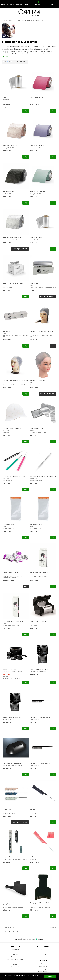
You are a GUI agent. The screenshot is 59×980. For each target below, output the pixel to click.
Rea (16, 962)
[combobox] (22, 62)
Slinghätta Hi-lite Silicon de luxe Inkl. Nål (16, 381)
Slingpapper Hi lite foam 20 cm (40, 572)
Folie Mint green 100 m (37, 192)
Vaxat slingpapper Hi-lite (11, 572)
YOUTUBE (43, 954)
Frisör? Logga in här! (22, 5)
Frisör (16, 969)
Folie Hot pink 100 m (37, 98)
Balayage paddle (9, 903)
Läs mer (5, 56)
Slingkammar (7, 809)
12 (4, 62)
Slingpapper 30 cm (37, 524)
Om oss (43, 964)
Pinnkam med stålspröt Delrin (40, 717)
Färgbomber (16, 949)
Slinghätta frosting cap (38, 381)
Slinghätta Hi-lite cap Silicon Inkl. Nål (42, 331)
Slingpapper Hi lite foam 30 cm (13, 621)
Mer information (26, 977)
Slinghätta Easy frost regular (12, 428)
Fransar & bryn (16, 957)
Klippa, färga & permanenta (16, 20)
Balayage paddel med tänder (40, 903)
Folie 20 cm (34, 283)
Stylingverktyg (16, 964)
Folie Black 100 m (8, 192)
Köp (26, 111)
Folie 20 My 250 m (36, 237)
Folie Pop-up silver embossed (13, 283)
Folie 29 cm (7, 331)
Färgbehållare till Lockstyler (39, 669)
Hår (16, 952)
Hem (4, 20)
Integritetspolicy (43, 971)
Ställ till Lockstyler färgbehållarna (14, 763)
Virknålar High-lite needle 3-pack (14, 476)
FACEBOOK (43, 949)
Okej (50, 976)
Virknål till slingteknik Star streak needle (43, 476)
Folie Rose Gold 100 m (10, 146)
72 (12, 62)
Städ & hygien (16, 967)
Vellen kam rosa (36, 857)
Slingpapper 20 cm (9, 524)
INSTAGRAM (43, 952)
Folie (4, 98)
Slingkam (33, 809)
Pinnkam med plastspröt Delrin (40, 763)
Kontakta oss (43, 966)
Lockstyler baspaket (9, 669)
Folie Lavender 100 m (37, 146)
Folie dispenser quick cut (38, 621)
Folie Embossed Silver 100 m (12, 237)
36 (8, 62)
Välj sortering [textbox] (21, 62)
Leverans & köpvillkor (43, 969)
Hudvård (16, 954)
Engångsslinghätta (36, 428)
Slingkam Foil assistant (10, 857)
